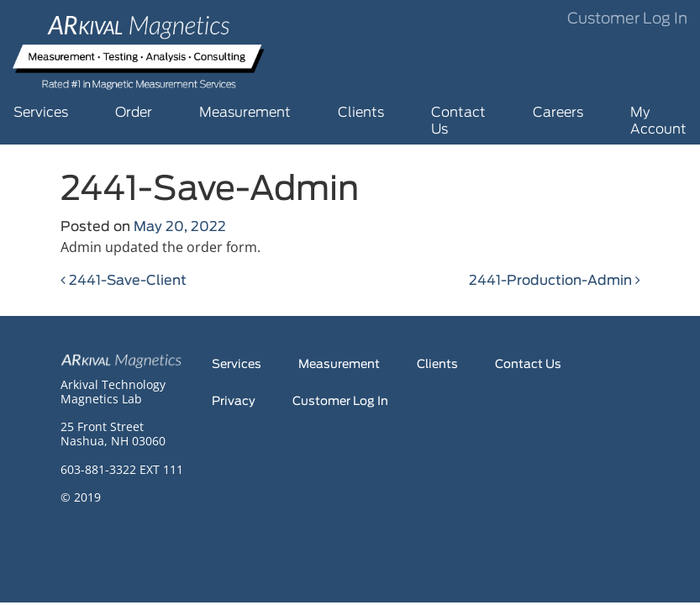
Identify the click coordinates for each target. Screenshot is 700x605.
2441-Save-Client (124, 281)
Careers (558, 113)
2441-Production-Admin (555, 281)
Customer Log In (627, 19)
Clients (361, 113)
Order (134, 113)
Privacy (234, 402)
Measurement (245, 113)
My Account (658, 121)
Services (41, 113)
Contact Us (458, 121)
